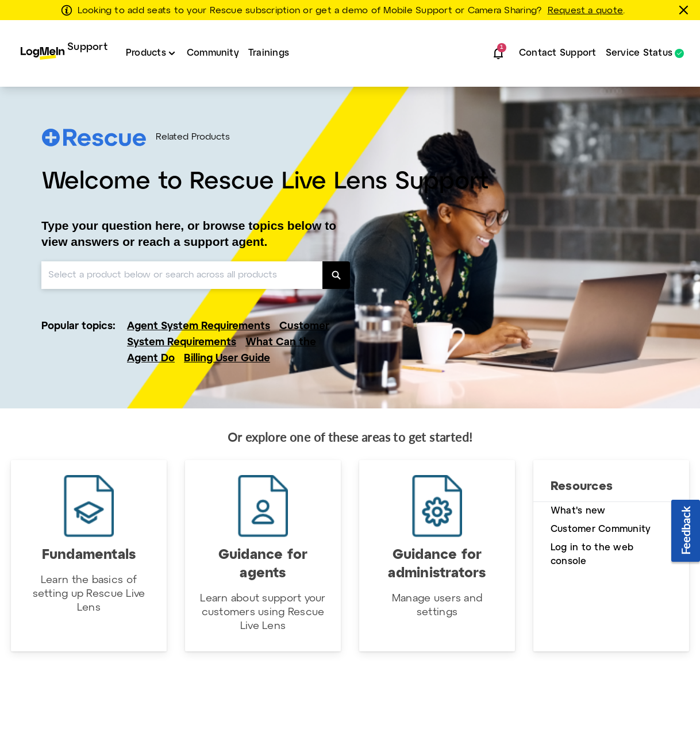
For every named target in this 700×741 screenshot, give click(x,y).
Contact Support (558, 53)
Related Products (193, 137)
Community (213, 53)
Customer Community (601, 529)
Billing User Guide (227, 359)
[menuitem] (64, 53)
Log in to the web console (592, 555)
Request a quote (586, 11)
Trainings (269, 53)
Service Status (639, 53)
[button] (498, 53)
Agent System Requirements (199, 327)
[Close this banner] (686, 10)
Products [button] (146, 53)
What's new (578, 511)
